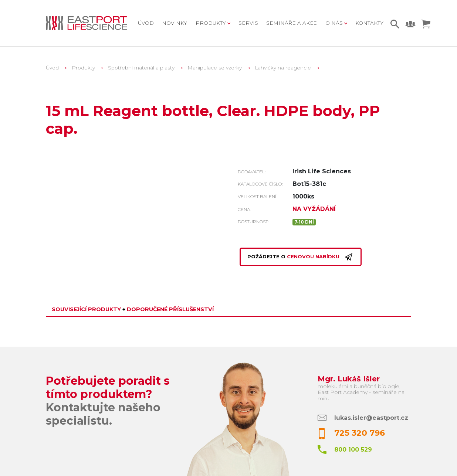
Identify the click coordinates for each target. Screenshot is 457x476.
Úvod (146, 23)
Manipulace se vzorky (215, 68)
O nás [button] (335, 23)
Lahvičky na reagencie (283, 68)
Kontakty (369, 23)
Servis (248, 23)
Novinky (175, 23)
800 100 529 (353, 450)
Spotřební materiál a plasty (141, 68)
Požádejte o (301, 257)
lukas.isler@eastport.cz (371, 418)
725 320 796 (360, 433)
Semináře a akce (292, 23)
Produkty (83, 68)
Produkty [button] (211, 23)
